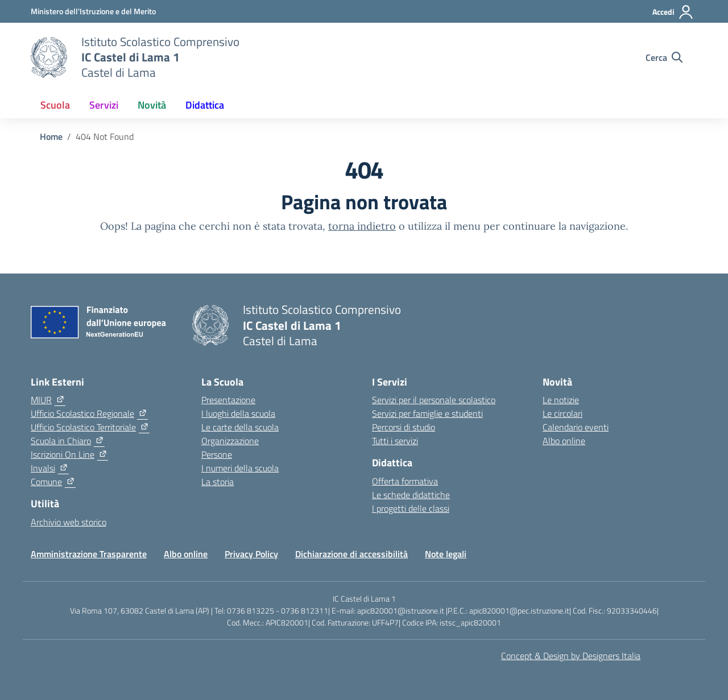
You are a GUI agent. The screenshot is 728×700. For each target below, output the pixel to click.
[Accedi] (673, 12)
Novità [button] (152, 105)
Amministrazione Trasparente (89, 554)
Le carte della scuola (240, 427)
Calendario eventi (576, 427)
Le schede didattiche (411, 495)
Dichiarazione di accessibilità (351, 554)
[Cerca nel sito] (664, 57)
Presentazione (228, 400)
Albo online (564, 441)
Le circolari (562, 413)
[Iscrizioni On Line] (69, 454)
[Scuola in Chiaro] (68, 441)
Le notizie (561, 400)
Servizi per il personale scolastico (434, 400)
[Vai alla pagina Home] (51, 136)
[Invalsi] (50, 468)
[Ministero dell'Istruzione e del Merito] (93, 11)
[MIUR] (48, 400)
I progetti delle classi (411, 508)
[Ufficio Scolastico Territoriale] (90, 427)
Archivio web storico (69, 522)
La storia (218, 482)
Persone (217, 454)
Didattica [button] (205, 105)
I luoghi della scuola (238, 413)
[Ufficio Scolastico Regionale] (89, 413)
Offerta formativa (405, 481)
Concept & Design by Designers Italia (571, 656)
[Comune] (53, 482)
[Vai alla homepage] (49, 57)
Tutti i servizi (395, 441)
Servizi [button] (104, 105)
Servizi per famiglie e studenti (427, 413)
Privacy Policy (251, 554)
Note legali (446, 554)
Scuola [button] (55, 105)
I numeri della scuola (240, 468)
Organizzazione (230, 441)
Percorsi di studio (404, 427)
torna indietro (362, 226)
